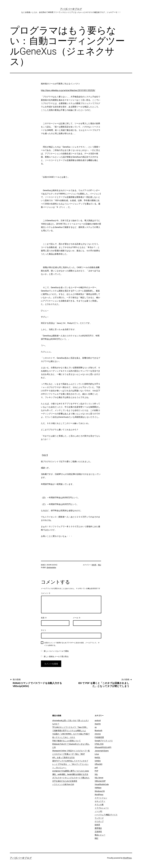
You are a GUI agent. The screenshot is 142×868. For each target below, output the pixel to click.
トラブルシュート (102, 808)
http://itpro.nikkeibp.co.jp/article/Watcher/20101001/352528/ (68, 90)
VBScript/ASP (100, 781)
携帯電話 (98, 828)
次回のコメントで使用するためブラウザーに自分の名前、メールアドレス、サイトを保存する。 (72, 644)
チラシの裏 (99, 805)
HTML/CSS (99, 744)
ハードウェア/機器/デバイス (106, 815)
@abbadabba (51, 567)
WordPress (99, 795)
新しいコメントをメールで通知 (56, 651)
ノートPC (98, 811)
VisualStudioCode (102, 784)
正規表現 (98, 832)
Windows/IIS (100, 791)
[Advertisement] (35, 727)
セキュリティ (100, 801)
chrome (98, 734)
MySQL (97, 757)
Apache (98, 724)
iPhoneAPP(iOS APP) (103, 747)
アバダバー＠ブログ (71, 9)
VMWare (98, 788)
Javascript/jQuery (102, 751)
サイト (44, 630)
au (96, 727)
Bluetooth (98, 731)
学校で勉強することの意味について (66, 741)
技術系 (94, 565)
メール (77, 618)
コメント (46, 593)
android (98, 720)
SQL (96, 774)
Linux (97, 754)
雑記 (99, 565)
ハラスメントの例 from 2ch (63, 784)
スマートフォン (101, 798)
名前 (44, 618)
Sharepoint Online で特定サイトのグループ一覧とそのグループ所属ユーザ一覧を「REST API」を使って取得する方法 (71, 754)
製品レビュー (100, 835)
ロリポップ (99, 821)
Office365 (98, 764)
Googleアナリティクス (104, 741)
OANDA (98, 761)
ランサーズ (99, 818)
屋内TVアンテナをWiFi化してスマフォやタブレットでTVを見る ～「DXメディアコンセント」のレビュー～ (70, 764)
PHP (96, 771)
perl (96, 768)
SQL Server (99, 778)
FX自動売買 (99, 737)
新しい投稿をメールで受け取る (56, 657)
